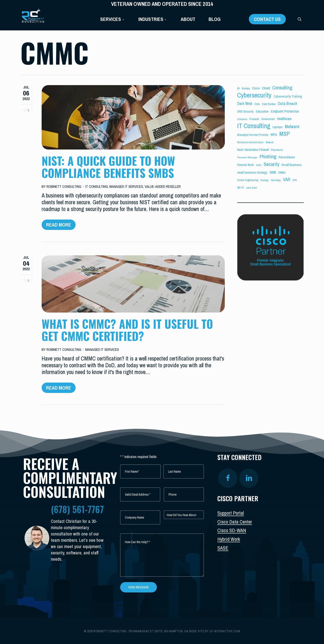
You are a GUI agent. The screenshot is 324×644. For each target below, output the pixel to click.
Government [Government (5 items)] (268, 119)
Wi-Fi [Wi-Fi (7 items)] (241, 188)
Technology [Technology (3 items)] (276, 180)
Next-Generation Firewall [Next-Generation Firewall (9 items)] (253, 150)
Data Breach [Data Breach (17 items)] (288, 104)
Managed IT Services (126, 186)
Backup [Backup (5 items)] (246, 88)
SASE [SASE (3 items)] (259, 165)
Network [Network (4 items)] (270, 142)
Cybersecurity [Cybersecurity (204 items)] (254, 95)
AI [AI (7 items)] (238, 88)
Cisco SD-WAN (232, 530)
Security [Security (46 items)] (271, 164)
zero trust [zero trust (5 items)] (251, 188)
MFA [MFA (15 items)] (274, 134)
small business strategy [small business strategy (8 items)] (252, 172)
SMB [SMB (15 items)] (273, 172)
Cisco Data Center (235, 522)
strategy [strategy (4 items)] (264, 180)
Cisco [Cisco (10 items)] (256, 88)
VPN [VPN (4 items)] (295, 180)
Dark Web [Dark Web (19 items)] (245, 103)
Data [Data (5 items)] (257, 104)
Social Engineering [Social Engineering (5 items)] (248, 180)
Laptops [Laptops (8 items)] (278, 127)
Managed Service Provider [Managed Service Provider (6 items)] (253, 135)
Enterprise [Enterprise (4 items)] (242, 119)
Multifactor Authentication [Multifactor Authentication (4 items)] (250, 142)
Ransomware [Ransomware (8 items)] (287, 157)
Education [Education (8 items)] (262, 111)
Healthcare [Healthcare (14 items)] (284, 119)
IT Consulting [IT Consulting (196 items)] (254, 126)
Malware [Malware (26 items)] (292, 127)
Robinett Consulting (64, 186)
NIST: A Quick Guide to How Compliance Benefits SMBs (108, 167)
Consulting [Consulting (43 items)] (282, 88)
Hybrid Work (229, 539)
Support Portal (231, 513)
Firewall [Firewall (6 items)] (254, 119)
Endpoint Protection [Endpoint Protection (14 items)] (285, 111)
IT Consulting (97, 186)
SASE (223, 548)
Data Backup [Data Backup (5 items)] (269, 104)
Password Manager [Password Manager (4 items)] (247, 157)
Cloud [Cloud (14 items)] (266, 88)
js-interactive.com (225, 631)
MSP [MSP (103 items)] (285, 134)
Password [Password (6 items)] (277, 150)
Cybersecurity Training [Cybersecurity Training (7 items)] (288, 96)
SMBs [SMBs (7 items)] (282, 172)
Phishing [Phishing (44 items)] (268, 156)
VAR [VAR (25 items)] (287, 179)
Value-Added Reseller (163, 186)
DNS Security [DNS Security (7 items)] (245, 111)
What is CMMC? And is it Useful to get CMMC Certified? (127, 334)
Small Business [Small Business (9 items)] (291, 165)
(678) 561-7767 (77, 509)
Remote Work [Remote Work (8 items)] (245, 165)
